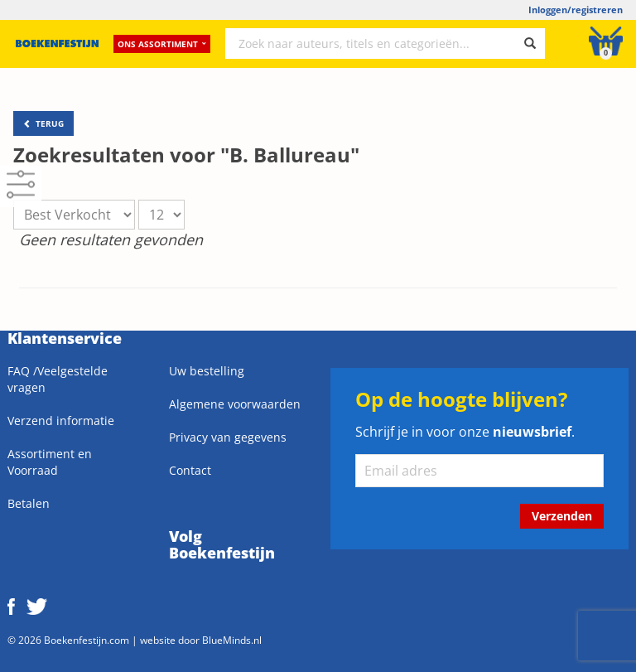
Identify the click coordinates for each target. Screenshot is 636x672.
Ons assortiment (162, 46)
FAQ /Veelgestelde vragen (58, 379)
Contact (190, 470)
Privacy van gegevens (228, 437)
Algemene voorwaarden (235, 404)
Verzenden (562, 516)
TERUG (43, 123)
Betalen (29, 503)
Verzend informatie (61, 421)
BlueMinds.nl (232, 640)
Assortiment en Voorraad (50, 462)
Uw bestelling (207, 371)
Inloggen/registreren (576, 10)
